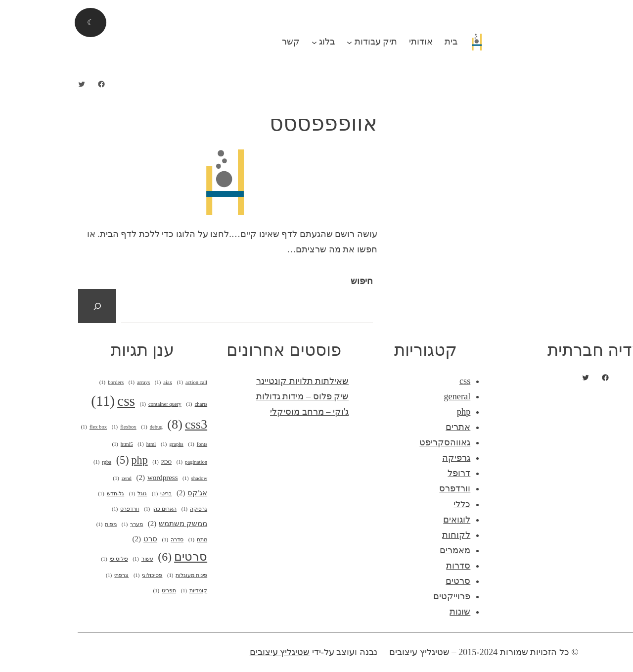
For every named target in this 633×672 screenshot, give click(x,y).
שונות (393, 612)
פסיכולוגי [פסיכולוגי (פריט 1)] (81, 576)
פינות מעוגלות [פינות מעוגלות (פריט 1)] (120, 576)
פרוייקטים (385, 596)
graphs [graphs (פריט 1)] (105, 444)
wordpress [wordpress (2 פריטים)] (90, 478)
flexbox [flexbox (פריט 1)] (57, 427)
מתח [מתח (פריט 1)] (131, 540)
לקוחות (389, 535)
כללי (395, 504)
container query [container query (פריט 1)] (94, 404)
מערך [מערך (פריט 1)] (66, 525)
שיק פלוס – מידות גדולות (236, 396)
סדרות (391, 566)
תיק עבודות (309, 42)
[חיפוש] (30, 306)
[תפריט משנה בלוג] (248, 42)
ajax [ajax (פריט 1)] (97, 383)
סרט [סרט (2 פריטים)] (78, 539)
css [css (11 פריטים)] (46, 401)
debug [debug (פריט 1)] (85, 427)
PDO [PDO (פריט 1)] (95, 462)
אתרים (391, 427)
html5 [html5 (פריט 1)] (55, 444)
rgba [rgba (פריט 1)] (36, 462)
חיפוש (295, 281)
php (397, 412)
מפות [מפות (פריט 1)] (40, 525)
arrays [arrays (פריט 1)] (73, 383)
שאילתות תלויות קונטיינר (236, 381)
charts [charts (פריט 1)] (130, 404)
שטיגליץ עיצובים (213, 652)
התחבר (608, 7)
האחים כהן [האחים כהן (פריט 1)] (93, 509)
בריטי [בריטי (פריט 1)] (95, 494)
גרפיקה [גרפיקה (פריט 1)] (128, 509)
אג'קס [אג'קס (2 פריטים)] (125, 493)
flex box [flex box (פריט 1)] (27, 427)
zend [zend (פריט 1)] (55, 479)
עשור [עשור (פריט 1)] (76, 559)
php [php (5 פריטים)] (65, 460)
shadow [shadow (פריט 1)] (128, 479)
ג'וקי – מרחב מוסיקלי (243, 412)
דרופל (392, 473)
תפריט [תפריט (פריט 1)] (98, 591)
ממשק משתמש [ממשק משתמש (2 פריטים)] (111, 524)
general (390, 396)
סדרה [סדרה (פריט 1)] (106, 540)
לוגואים (390, 520)
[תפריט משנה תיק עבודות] (283, 42)
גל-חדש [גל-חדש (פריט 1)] (44, 494)
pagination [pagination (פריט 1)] (125, 462)
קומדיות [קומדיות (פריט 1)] (127, 591)
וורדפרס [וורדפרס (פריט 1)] (59, 509)
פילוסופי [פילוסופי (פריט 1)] (47, 559)
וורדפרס (388, 488)
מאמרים (388, 550)
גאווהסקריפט (378, 442)
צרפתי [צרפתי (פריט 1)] (50, 576)
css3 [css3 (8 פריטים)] (120, 425)
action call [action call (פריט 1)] (126, 383)
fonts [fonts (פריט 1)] (131, 444)
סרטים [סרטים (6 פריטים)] (116, 557)
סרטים (391, 581)
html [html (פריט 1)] (80, 444)
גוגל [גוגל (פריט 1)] (71, 494)
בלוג (260, 42)
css (398, 381)
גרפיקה (389, 458)
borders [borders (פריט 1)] (45, 383)
